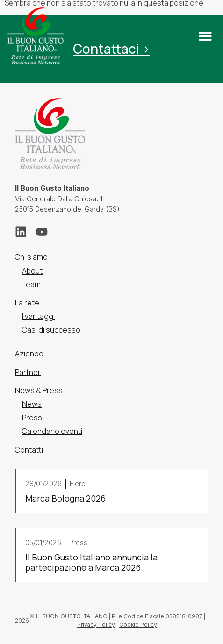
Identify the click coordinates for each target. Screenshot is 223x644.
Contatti (29, 450)
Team (31, 284)
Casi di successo (51, 330)
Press (32, 418)
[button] (205, 36)
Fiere (78, 484)
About (32, 271)
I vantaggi (38, 316)
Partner (28, 372)
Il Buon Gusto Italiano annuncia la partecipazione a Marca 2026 (91, 562)
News (32, 404)
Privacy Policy (96, 625)
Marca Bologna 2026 (65, 498)
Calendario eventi (52, 432)
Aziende (29, 354)
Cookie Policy (138, 625)
